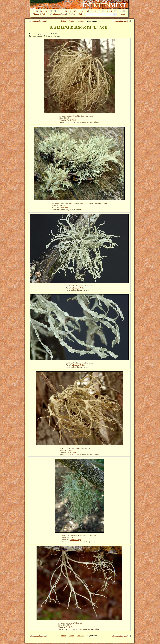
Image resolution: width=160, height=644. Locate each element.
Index (64, 21)
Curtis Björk (71, 120)
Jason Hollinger (76, 540)
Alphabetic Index (40, 14)
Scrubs (71, 21)
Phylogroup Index (76, 14)
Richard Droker (79, 288)
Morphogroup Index (58, 14)
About (123, 14)
